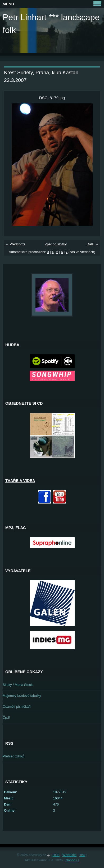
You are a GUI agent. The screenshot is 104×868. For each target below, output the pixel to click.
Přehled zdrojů (14, 756)
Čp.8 (6, 717)
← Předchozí (15, 244)
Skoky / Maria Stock (18, 685)
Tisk (82, 855)
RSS (56, 855)
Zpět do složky (56, 244)
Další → (93, 244)
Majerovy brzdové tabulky (22, 696)
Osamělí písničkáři (17, 706)
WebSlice (70, 855)
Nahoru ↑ (73, 860)
